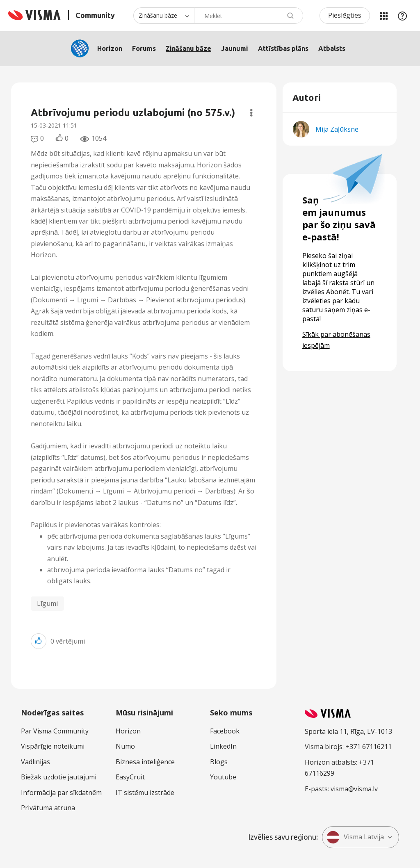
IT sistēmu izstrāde (145, 793)
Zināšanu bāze (188, 48)
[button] (39, 641)
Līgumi (47, 603)
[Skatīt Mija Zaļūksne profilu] (337, 129)
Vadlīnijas (35, 762)
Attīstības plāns (283, 48)
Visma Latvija (355, 837)
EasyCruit (130, 777)
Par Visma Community (55, 731)
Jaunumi (235, 48)
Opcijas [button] (251, 113)
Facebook (225, 731)
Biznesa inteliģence (145, 762)
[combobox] (249, 16)
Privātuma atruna (48, 808)
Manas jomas (383, 16)
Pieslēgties (345, 15)
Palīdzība (402, 16)
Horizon (110, 48)
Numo (125, 746)
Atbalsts (332, 48)
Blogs (219, 762)
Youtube (223, 777)
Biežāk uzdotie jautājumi (59, 777)
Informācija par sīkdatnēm (61, 793)
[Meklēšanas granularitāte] (164, 16)
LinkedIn (223, 746)
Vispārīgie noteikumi (53, 746)
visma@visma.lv (354, 789)
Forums (144, 48)
